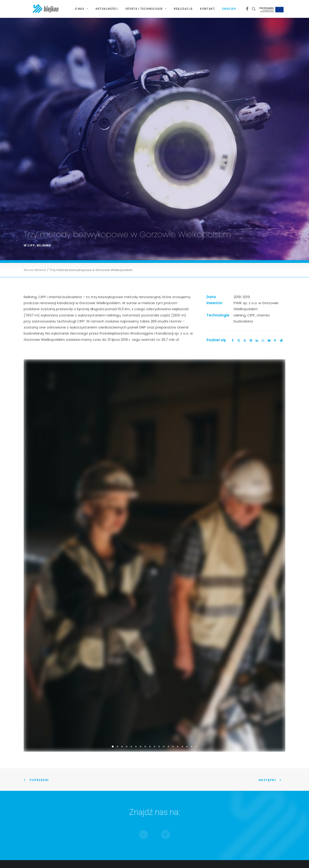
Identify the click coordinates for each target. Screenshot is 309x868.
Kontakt (207, 9)
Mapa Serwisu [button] (40, 747)
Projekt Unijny (272, 10)
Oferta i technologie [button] (146, 9)
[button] (247, 9)
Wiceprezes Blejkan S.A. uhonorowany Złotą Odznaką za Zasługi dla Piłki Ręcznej (243, 755)
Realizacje (183, 9)
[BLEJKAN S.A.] (37, 9)
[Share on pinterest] (251, 173)
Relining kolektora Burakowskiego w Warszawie (149, 736)
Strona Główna (35, 102)
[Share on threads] (245, 173)
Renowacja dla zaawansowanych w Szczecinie (148, 730)
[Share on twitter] (239, 173)
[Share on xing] (275, 173)
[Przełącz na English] (227, 9)
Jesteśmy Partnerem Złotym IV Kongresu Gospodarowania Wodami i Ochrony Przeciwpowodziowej (234, 744)
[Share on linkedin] (257, 173)
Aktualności (107, 9)
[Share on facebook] (233, 173)
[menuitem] (81, 9)
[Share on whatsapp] (263, 173)
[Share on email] (281, 173)
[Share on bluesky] (269, 173)
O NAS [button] (81, 9)
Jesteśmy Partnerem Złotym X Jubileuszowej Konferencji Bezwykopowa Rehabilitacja (237, 732)
